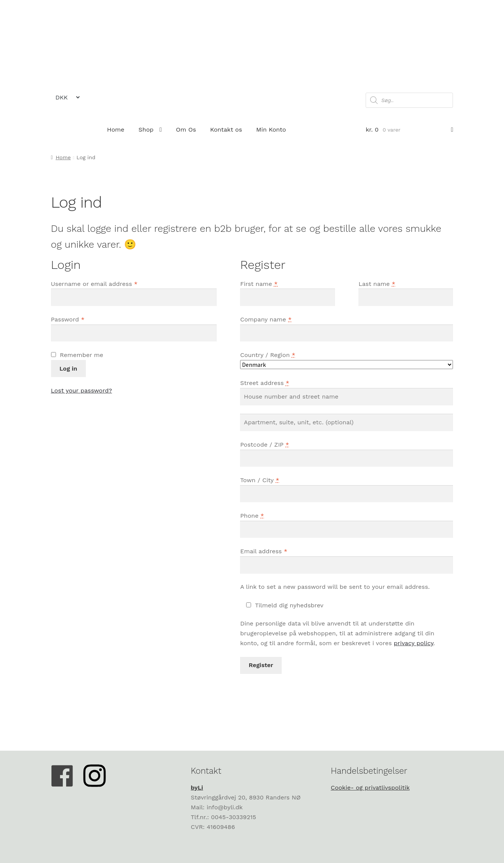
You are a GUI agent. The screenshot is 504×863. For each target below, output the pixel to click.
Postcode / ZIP (264, 445)
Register (261, 665)
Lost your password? (82, 390)
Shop (146, 130)
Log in (68, 369)
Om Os (186, 130)
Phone (252, 516)
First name (259, 284)
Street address (265, 383)
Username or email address (94, 284)
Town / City (260, 480)
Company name (266, 319)
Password (68, 319)
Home (116, 130)
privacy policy (414, 643)
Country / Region (268, 355)
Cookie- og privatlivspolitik (370, 788)
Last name (377, 284)
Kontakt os (226, 130)
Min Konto (271, 130)
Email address (264, 551)
